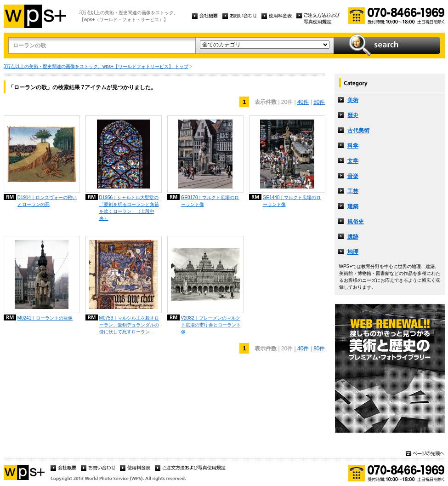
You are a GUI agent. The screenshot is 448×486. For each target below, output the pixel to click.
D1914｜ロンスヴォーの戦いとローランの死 (47, 201)
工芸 (353, 191)
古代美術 (358, 131)
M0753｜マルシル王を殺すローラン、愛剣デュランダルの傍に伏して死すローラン (129, 325)
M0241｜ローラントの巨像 (45, 318)
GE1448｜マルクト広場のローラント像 (292, 201)
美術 (353, 100)
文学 (353, 161)
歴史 (353, 115)
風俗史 (356, 222)
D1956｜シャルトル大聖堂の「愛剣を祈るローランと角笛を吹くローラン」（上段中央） (129, 208)
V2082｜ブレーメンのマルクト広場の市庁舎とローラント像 (211, 325)
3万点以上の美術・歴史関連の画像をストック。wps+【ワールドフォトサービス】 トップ (96, 66)
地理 (353, 252)
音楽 (353, 176)
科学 (353, 146)
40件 (303, 102)
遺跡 (353, 237)
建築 (353, 206)
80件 (319, 102)
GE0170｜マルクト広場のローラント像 (210, 201)
